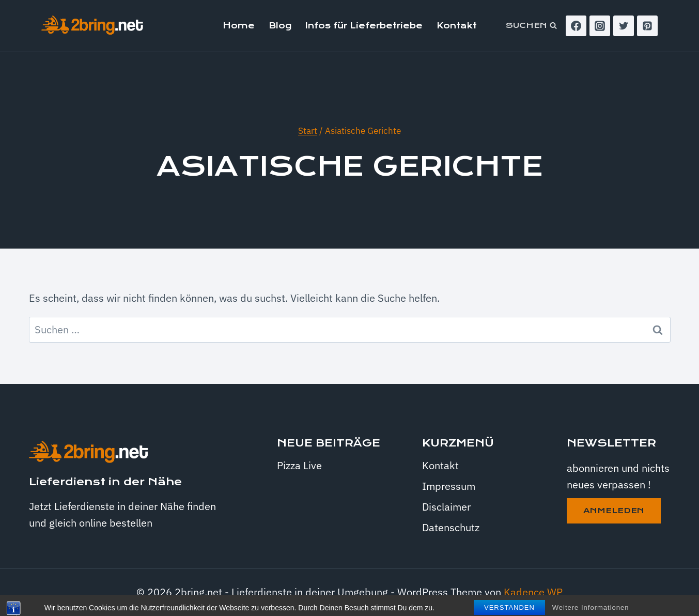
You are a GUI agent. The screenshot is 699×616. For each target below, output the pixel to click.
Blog (280, 26)
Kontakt (457, 26)
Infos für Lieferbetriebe (364, 26)
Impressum (449, 486)
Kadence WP (533, 592)
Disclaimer (446, 507)
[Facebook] (576, 26)
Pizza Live (299, 465)
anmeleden (614, 511)
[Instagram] (600, 26)
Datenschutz (451, 527)
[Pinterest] (647, 26)
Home (239, 26)
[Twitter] (624, 26)
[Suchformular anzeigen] (531, 26)
